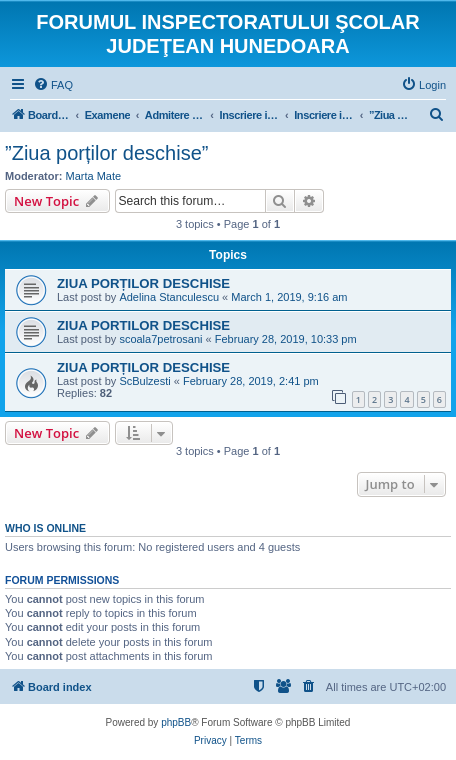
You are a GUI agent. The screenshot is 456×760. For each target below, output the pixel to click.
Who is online (45, 528)
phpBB (176, 722)
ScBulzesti (144, 381)
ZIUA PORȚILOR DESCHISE (143, 283)
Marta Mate (94, 176)
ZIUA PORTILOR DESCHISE (143, 325)
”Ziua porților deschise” (106, 153)
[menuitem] (53, 85)
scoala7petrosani (160, 339)
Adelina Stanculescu (169, 297)
